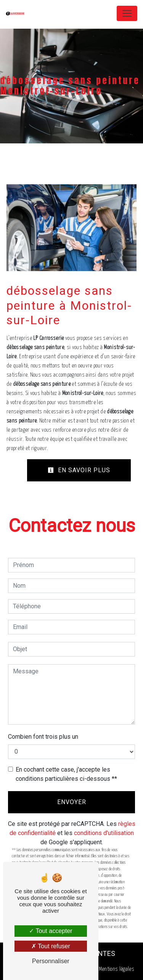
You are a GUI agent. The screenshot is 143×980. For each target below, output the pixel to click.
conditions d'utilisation (104, 833)
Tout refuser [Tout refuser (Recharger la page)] (51, 946)
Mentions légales (116, 969)
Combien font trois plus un (43, 737)
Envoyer (72, 802)
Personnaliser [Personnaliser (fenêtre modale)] (51, 961)
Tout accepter (51, 931)
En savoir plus (79, 470)
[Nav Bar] (127, 13)
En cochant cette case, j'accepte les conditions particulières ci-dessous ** (66, 774)
